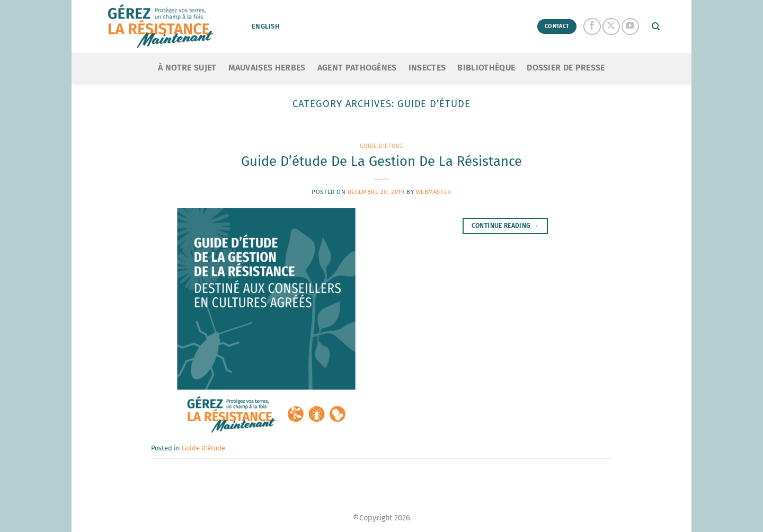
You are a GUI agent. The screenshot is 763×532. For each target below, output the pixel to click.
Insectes (427, 68)
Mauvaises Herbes (267, 68)
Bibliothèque (486, 68)
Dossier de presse (566, 68)
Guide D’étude (381, 146)
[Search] (656, 26)
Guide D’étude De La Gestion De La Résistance (381, 161)
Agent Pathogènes (357, 68)
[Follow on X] (611, 27)
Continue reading (505, 226)
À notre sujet (187, 68)
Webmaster (434, 192)
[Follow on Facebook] (592, 27)
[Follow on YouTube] (630, 27)
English (266, 26)
